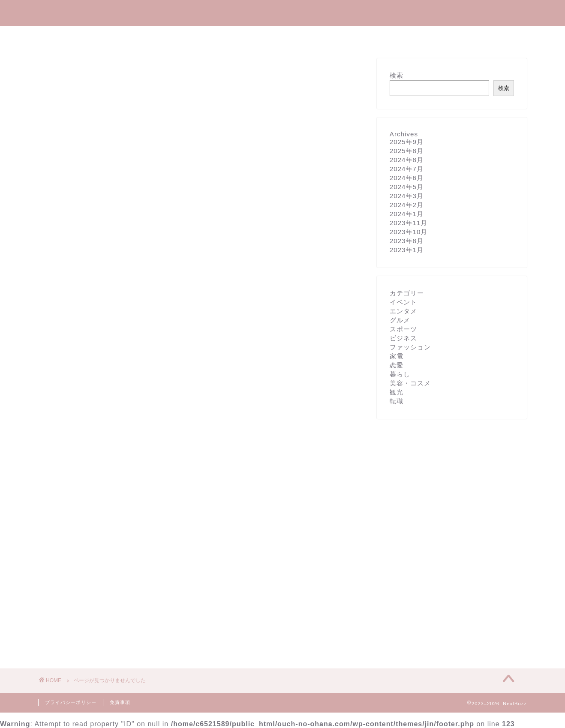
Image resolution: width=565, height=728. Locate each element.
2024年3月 (407, 196)
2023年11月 (409, 223)
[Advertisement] (201, 135)
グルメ (331, 36)
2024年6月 (407, 178)
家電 (79, 606)
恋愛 (397, 365)
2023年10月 (409, 232)
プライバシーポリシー (71, 702)
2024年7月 (407, 169)
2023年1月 (407, 250)
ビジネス (86, 583)
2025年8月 (407, 151)
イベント (86, 538)
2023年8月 (407, 241)
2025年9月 (407, 142)
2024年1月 (407, 214)
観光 (370, 36)
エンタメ (181, 36)
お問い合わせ (419, 36)
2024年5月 (407, 187)
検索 (397, 75)
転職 (397, 401)
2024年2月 (407, 205)
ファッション (93, 595)
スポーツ (86, 572)
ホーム (136, 36)
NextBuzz (282, 12)
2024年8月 (407, 160)
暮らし (227, 36)
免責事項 (120, 702)
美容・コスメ (279, 36)
